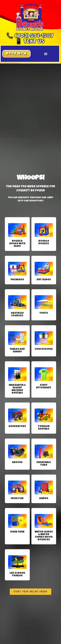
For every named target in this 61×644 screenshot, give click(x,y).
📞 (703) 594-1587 (30, 36)
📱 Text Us (30, 42)
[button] (16, 54)
